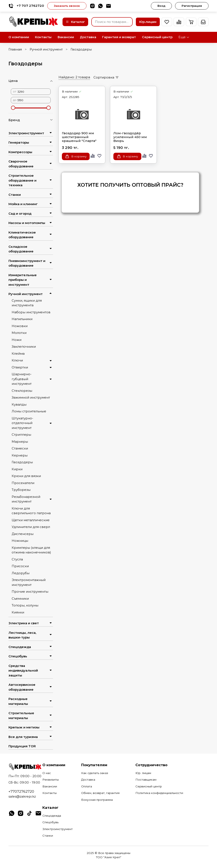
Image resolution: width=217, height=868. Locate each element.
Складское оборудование (21, 249)
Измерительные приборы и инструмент (23, 280)
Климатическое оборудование (22, 235)
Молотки (19, 333)
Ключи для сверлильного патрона (31, 511)
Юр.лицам (148, 22)
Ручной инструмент (46, 49)
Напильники (22, 319)
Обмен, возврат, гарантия (100, 793)
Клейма (18, 353)
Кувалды (19, 404)
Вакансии (66, 37)
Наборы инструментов (31, 312)
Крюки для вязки (26, 476)
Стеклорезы (22, 391)
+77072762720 (21, 791)
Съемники (20, 598)
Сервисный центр (157, 37)
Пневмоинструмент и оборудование (27, 263)
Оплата (87, 786)
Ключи (17, 360)
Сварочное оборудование (21, 164)
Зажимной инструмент (31, 397)
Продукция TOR (22, 746)
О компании (19, 37)
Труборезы (21, 490)
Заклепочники (24, 346)
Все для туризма (23, 737)
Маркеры (20, 442)
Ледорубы (21, 573)
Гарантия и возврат (119, 37)
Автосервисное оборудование (22, 687)
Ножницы (20, 541)
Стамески (20, 448)
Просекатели (23, 483)
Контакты (43, 37)
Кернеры (20, 455)
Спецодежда (20, 647)
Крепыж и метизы (24, 727)
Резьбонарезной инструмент (26, 499)
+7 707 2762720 (26, 6)
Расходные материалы (18, 701)
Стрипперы (21, 435)
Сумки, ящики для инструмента (27, 303)
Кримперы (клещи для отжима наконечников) (31, 550)
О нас (47, 773)
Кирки (17, 469)
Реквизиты (51, 780)
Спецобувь (18, 656)
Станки (15, 195)
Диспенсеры (23, 534)
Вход (161, 6)
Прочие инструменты (30, 591)
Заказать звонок (67, 6)
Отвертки (20, 367)
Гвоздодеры (22, 462)
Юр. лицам (143, 773)
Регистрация (192, 6)
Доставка (88, 37)
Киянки (18, 612)
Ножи (17, 340)
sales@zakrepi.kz (22, 796)
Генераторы (19, 142)
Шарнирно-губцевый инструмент (22, 379)
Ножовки (20, 326)
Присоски (20, 566)
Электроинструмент (26, 133)
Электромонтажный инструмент (29, 582)
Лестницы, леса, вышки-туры (22, 635)
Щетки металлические (31, 520)
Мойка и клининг (23, 204)
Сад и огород (20, 213)
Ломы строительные (29, 411)
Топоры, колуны (25, 605)
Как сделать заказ (95, 773)
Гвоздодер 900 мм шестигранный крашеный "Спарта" (79, 137)
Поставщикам (146, 780)
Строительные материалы (21, 715)
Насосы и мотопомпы (27, 223)
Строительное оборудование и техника (22, 180)
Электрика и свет (24, 623)
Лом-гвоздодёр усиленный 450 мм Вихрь (130, 137)
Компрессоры (20, 152)
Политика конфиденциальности (159, 793)
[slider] (13, 108)
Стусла (17, 559)
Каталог (75, 22)
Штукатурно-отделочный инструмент (22, 423)
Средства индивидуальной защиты (23, 671)
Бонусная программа (97, 800)
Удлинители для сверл (31, 527)
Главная (15, 49)
